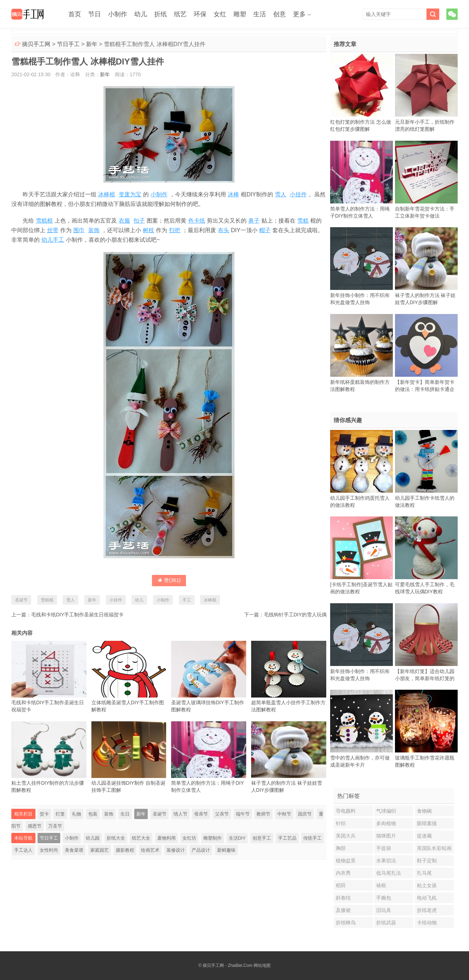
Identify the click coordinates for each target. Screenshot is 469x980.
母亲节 (201, 814)
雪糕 (303, 221)
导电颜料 (346, 811)
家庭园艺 (100, 850)
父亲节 (222, 814)
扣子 (139, 221)
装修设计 (176, 850)
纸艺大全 (141, 838)
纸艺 (180, 14)
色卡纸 (197, 221)
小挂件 (298, 194)
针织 (341, 823)
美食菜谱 (74, 850)
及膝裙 (343, 910)
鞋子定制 (427, 861)
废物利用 (166, 838)
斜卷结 (343, 898)
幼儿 (141, 14)
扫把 (175, 230)
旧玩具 (384, 910)
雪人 (281, 194)
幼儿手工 (53, 240)
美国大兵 (346, 836)
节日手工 (68, 44)
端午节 (243, 814)
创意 (279, 14)
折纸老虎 (427, 910)
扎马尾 (424, 873)
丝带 (53, 230)
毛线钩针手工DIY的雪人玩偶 (295, 615)
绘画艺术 (150, 850)
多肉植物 (386, 823)
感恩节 (35, 826)
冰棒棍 (107, 194)
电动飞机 (427, 898)
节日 (95, 14)
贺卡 (44, 814)
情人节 (180, 814)
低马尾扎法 (389, 873)
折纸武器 (386, 923)
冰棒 (233, 194)
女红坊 (189, 838)
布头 (224, 230)
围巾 (79, 230)
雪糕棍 (44, 221)
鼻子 (254, 221)
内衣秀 (343, 873)
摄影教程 (125, 850)
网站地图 (262, 965)
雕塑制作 (213, 838)
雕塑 (240, 14)
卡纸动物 (427, 923)
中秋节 (284, 814)
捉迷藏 (424, 836)
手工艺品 (287, 838)
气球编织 (386, 811)
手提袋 (384, 848)
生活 (260, 14)
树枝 (148, 230)
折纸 (160, 14)
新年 (92, 44)
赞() (169, 580)
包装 (93, 814)
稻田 (341, 885)
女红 (220, 14)
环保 (200, 14)
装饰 (94, 230)
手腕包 (384, 898)
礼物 (77, 814)
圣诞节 (21, 600)
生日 (125, 814)
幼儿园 (93, 838)
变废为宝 (130, 194)
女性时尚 (49, 850)
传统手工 (312, 838)
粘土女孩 (427, 885)
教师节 (263, 814)
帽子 (265, 230)
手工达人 (23, 850)
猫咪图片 (386, 836)
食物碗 (424, 811)
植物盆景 (346, 861)
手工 (187, 600)
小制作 (118, 14)
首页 (75, 14)
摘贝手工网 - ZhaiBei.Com (227, 965)
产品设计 (201, 850)
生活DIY (237, 838)
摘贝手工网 (36, 44)
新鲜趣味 (226, 850)
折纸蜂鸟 (346, 923)
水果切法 (386, 861)
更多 (299, 14)
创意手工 (262, 838)
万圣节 (55, 826)
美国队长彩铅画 (434, 848)
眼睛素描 (427, 823)
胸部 (341, 848)
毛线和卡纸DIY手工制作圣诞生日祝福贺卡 (77, 615)
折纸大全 (116, 838)
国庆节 (305, 814)
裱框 (381, 885)
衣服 (124, 221)
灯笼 (60, 814)
